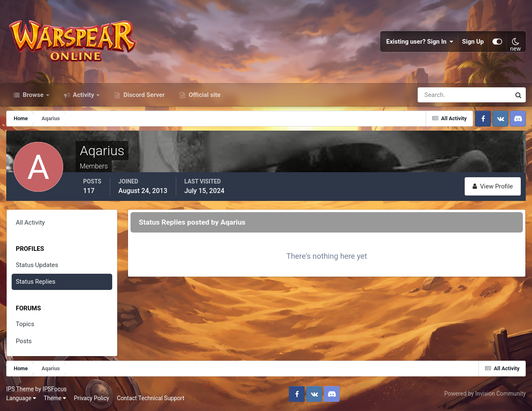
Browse (33, 95)
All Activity (30, 223)
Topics (25, 324)
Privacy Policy (92, 398)
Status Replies (36, 282)
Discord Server (143, 95)
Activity (84, 95)
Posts (24, 341)
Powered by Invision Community (485, 394)
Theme (55, 398)
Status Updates (37, 265)
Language (21, 398)
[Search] (436, 95)
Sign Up (473, 42)
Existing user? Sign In (420, 42)
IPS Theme (20, 389)
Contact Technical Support (150, 398)
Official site (204, 95)
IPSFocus (54, 389)
